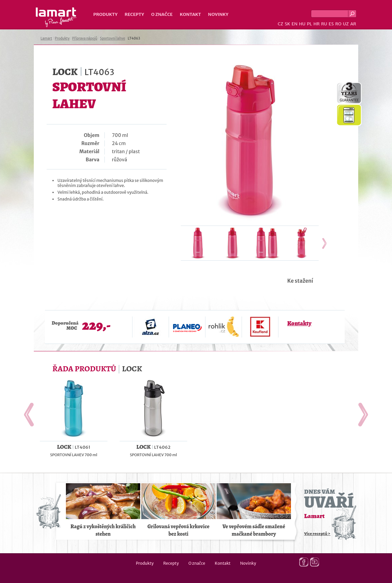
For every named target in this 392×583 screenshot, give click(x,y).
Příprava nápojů (85, 38)
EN (295, 24)
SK (287, 24)
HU (302, 24)
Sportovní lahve (113, 38)
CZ (280, 24)
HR (316, 24)
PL (309, 24)
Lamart (56, 17)
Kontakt (190, 14)
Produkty (105, 14)
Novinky (218, 14)
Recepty (134, 14)
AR (353, 24)
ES (331, 24)
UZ (346, 24)
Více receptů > (317, 534)
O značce (162, 14)
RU (324, 24)
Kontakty (299, 323)
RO (338, 24)
